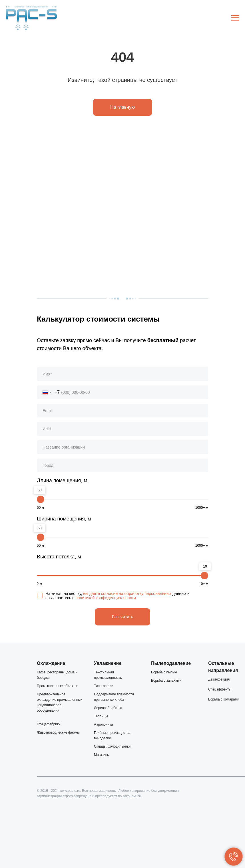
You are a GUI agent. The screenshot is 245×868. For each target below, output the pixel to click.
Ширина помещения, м (64, 519)
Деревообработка (108, 708)
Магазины (102, 755)
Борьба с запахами (166, 681)
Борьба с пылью (164, 672)
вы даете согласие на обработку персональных (127, 594)
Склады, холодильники (112, 746)
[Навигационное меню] (235, 18)
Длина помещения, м (62, 481)
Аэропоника (103, 724)
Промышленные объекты (57, 686)
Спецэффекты (220, 689)
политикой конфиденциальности (106, 598)
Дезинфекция (219, 679)
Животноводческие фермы (58, 732)
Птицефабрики (49, 724)
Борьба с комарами (224, 699)
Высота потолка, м (59, 557)
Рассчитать (123, 617)
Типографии (104, 686)
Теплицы (101, 716)
